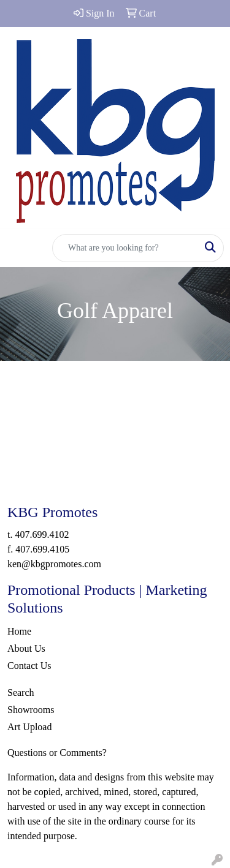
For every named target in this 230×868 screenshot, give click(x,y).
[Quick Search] (125, 248)
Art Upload (29, 727)
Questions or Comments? (57, 753)
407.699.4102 (42, 534)
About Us (26, 648)
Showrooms (31, 710)
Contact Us (29, 666)
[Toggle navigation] (19, 248)
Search (21, 693)
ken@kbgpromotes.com (54, 564)
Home (19, 631)
